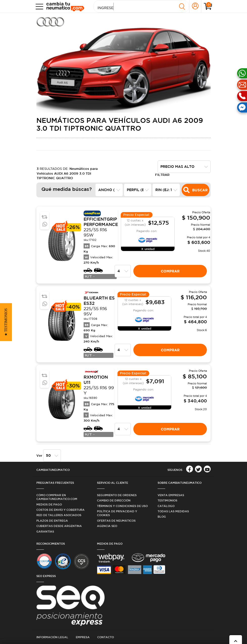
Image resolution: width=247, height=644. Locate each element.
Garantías (45, 531)
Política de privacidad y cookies (117, 513)
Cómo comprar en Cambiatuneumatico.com (57, 497)
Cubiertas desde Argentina (59, 526)
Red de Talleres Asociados (59, 515)
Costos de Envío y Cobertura (60, 510)
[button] (6, 322)
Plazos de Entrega (52, 521)
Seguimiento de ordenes (117, 495)
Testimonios (167, 500)
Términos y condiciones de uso (122, 506)
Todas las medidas (173, 511)
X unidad (148, 249)
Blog (162, 516)
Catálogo (166, 506)
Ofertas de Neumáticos (116, 521)
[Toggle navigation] (38, 6)
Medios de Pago (49, 504)
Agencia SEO (107, 526)
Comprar (170, 271)
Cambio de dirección (114, 500)
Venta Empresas (171, 495)
